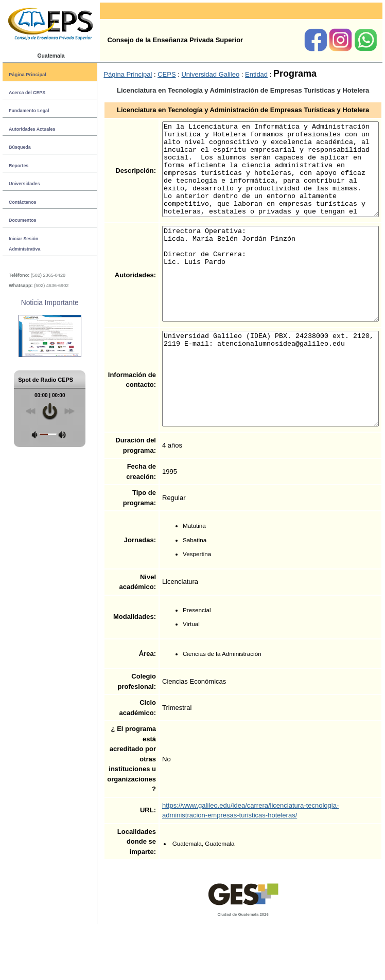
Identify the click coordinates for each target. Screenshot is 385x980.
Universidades (24, 184)
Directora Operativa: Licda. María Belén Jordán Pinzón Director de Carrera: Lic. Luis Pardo (260, 301)
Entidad (233, 74)
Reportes (19, 166)
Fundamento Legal (29, 111)
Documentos (22, 220)
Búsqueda (20, 147)
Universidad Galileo (187, 74)
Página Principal (28, 74)
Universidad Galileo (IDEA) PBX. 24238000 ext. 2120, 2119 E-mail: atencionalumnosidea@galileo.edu (260, 425)
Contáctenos (22, 202)
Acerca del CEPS (27, 93)
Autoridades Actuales (32, 129)
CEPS (143, 74)
